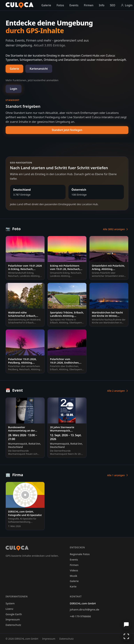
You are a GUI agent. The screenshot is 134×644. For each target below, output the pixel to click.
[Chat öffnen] (126, 625)
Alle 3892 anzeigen (116, 229)
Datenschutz (13, 625)
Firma (14, 475)
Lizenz (9, 609)
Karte (73, 586)
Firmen (89, 5)
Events (74, 5)
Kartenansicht (39, 69)
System (10, 603)
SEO (113, 5)
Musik (73, 576)
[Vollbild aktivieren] (126, 636)
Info (102, 5)
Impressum (13, 619)
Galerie (46, 5)
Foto (13, 229)
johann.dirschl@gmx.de (84, 609)
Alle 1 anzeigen (118, 475)
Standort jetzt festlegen (67, 130)
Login (14, 89)
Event (14, 390)
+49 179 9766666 (80, 616)
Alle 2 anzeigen (118, 391)
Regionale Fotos (80, 554)
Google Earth (14, 614)
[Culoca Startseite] (20, 5)
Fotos (60, 5)
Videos (74, 570)
